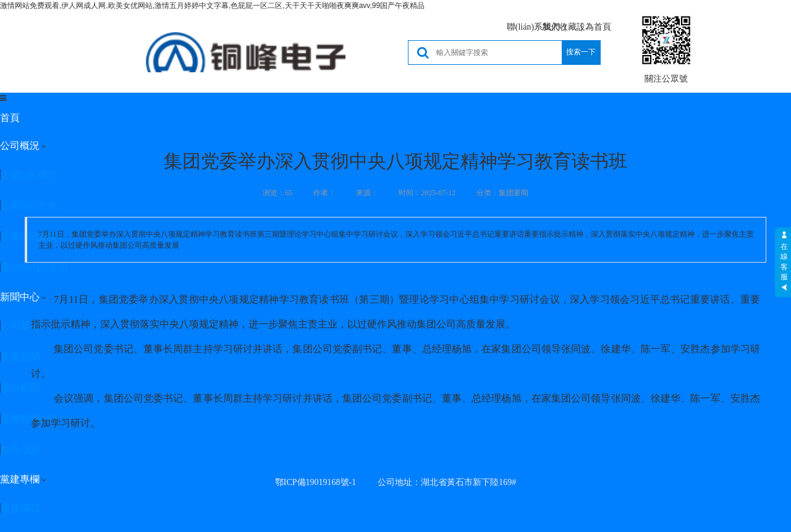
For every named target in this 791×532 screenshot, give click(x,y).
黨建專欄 (20, 479)
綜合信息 (20, 450)
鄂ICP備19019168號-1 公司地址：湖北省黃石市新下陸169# (395, 482)
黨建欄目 (20, 508)
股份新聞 (20, 388)
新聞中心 (20, 297)
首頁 (10, 118)
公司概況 (20, 146)
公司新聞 (20, 326)
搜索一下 (581, 52)
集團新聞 (20, 357)
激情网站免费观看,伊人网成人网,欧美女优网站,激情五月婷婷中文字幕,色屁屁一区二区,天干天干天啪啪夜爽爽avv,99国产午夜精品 (212, 6)
